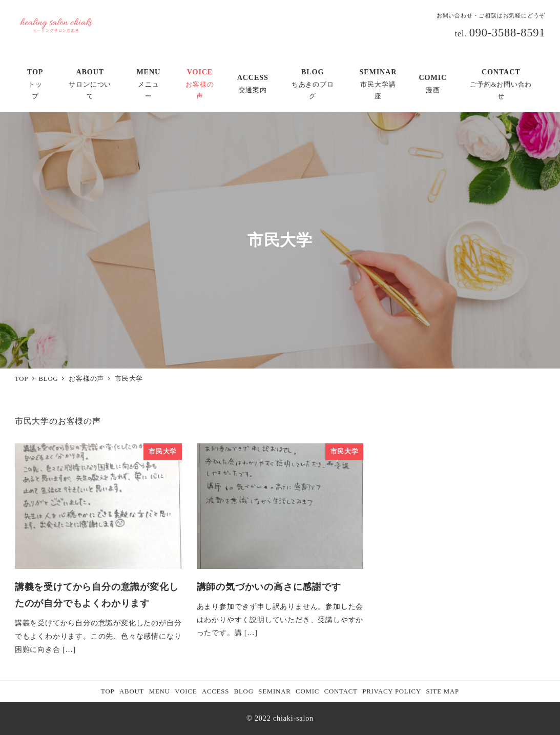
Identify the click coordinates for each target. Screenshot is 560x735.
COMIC (307, 691)
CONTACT (341, 691)
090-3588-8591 (507, 33)
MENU (160, 691)
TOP (108, 691)
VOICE (186, 691)
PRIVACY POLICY (392, 691)
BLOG (244, 691)
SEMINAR (274, 691)
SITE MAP (443, 691)
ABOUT (132, 691)
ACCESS (215, 691)
